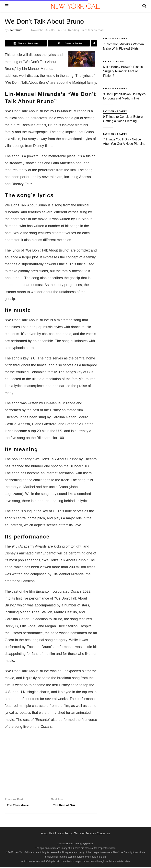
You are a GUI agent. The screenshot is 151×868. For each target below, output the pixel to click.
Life (63, 30)
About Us (47, 834)
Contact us (103, 834)
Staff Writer (16, 30)
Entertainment (114, 61)
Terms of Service (84, 834)
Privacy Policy (63, 834)
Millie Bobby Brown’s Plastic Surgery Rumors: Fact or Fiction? (123, 71)
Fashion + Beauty (115, 39)
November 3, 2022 (43, 30)
